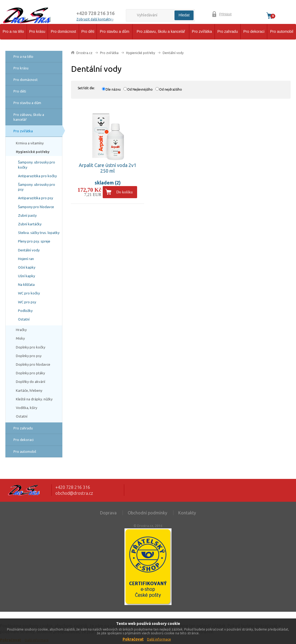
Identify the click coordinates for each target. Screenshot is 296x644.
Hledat (184, 15)
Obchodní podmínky (147, 513)
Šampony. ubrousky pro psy (37, 187)
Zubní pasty (27, 215)
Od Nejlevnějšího (140, 89)
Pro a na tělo (13, 31)
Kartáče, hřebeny (29, 390)
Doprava (108, 513)
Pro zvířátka (202, 31)
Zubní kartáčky (30, 224)
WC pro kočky (29, 293)
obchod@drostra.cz (74, 493)
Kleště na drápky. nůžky (34, 399)
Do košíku (124, 192)
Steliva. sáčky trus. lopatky (39, 233)
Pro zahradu (227, 31)
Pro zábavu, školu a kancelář (161, 31)
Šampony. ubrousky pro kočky (37, 165)
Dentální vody (29, 250)
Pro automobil (281, 31)
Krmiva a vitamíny (30, 143)
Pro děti (88, 31)
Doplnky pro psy (29, 356)
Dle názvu (113, 89)
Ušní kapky (26, 276)
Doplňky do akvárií (31, 382)
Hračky (21, 330)
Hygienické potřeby (33, 152)
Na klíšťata (26, 284)
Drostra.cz (84, 53)
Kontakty (187, 513)
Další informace (159, 639)
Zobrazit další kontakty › (95, 19)
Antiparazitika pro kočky (37, 176)
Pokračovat (133, 639)
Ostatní (24, 319)
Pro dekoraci (254, 31)
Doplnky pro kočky (31, 347)
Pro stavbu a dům (115, 31)
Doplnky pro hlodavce (33, 364)
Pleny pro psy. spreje (34, 241)
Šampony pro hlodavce (36, 207)
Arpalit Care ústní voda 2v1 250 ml (108, 168)
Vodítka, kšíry (26, 408)
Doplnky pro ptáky (30, 373)
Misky (20, 338)
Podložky (25, 311)
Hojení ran (26, 259)
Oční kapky (27, 267)
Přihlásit (225, 14)
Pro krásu (37, 31)
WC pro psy (27, 302)
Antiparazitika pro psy (35, 198)
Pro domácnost (63, 31)
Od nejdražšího (171, 89)
